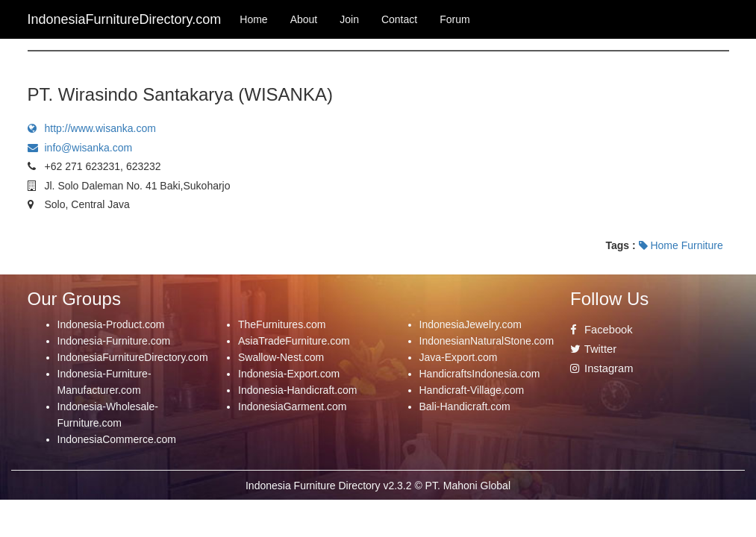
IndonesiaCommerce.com (117, 439)
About (304, 19)
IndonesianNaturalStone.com (487, 341)
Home (253, 19)
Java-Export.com (459, 357)
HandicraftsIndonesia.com (480, 374)
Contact (399, 19)
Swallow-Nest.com (281, 357)
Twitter (593, 349)
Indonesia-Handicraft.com (298, 390)
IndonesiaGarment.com (293, 406)
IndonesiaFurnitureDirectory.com (133, 357)
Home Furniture (681, 245)
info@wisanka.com (80, 148)
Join (349, 19)
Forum (454, 19)
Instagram (602, 368)
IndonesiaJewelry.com (471, 324)
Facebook (602, 330)
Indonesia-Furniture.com (114, 341)
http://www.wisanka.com (92, 128)
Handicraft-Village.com (472, 390)
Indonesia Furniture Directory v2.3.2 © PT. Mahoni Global (378, 486)
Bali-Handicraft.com (465, 406)
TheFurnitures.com (282, 324)
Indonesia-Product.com (111, 324)
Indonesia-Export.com (289, 374)
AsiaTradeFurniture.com (294, 341)
